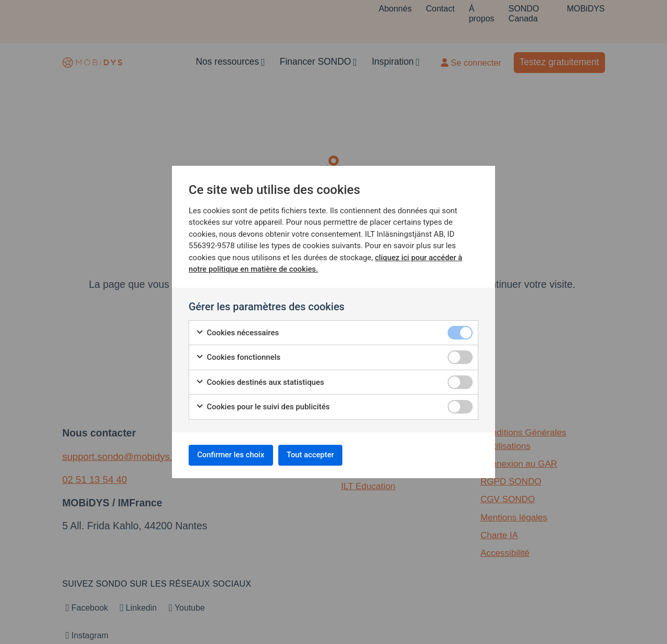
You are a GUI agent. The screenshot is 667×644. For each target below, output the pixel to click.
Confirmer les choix (236, 455)
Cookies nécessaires (237, 331)
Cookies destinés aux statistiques (260, 380)
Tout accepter (325, 455)
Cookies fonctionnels (238, 355)
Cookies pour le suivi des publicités (263, 405)
